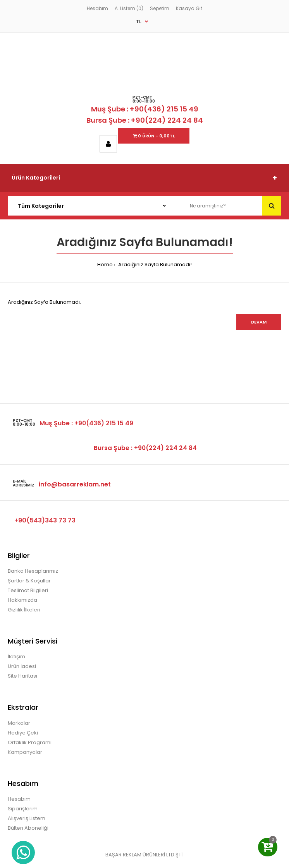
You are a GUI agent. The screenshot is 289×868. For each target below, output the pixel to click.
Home (105, 265)
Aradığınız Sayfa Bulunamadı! (154, 265)
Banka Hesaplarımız (33, 571)
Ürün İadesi (22, 666)
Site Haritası (22, 676)
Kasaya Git (189, 8)
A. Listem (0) (129, 8)
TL (139, 21)
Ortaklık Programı (30, 742)
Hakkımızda (22, 600)
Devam (259, 322)
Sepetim (160, 8)
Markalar (19, 723)
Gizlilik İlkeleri (24, 610)
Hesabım (97, 8)
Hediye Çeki (23, 733)
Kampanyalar (25, 752)
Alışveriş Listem (27, 818)
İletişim (16, 657)
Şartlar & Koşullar (29, 581)
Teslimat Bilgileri (28, 590)
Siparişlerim (23, 809)
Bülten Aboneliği (28, 828)
